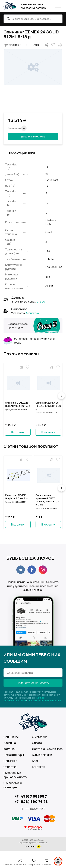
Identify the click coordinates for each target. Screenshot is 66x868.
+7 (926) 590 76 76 (31, 802)
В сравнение (60, 45)
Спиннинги (11, 737)
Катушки (9, 749)
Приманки (10, 761)
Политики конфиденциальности (24, 699)
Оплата (37, 743)
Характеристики (22, 153)
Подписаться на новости (33, 683)
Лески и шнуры (14, 755)
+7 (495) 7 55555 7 (31, 796)
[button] (61, 396)
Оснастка (10, 767)
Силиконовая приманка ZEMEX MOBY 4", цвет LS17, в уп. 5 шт (47, 500)
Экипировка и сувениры (13, 785)
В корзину (18, 432)
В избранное (53, 45)
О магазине (40, 737)
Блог (35, 761)
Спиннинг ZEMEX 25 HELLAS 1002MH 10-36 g (48, 406)
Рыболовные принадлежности (15, 775)
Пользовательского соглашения (44, 701)
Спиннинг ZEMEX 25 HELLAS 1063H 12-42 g (18, 404)
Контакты (39, 767)
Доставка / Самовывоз (47, 749)
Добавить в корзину (33, 136)
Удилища (10, 743)
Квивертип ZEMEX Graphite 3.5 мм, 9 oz (17, 497)
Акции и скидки (42, 755)
